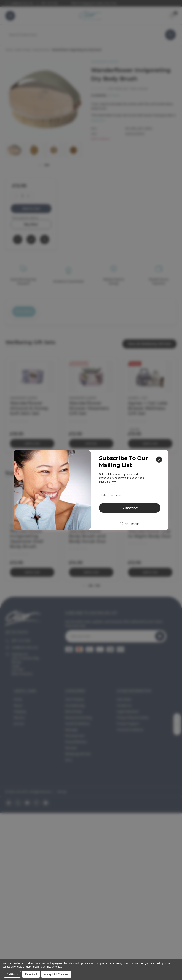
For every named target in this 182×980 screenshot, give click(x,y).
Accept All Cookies (56, 974)
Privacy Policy (53, 967)
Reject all (31, 974)
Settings (12, 974)
